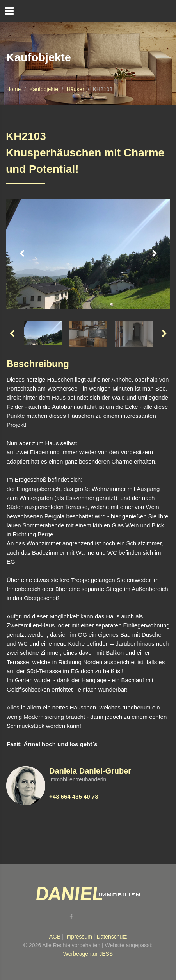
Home (13, 89)
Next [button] (155, 254)
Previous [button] (22, 254)
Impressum (79, 937)
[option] (88, 254)
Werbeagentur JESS (88, 954)
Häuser (76, 89)
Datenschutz (112, 937)
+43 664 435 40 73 (74, 796)
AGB (55, 937)
